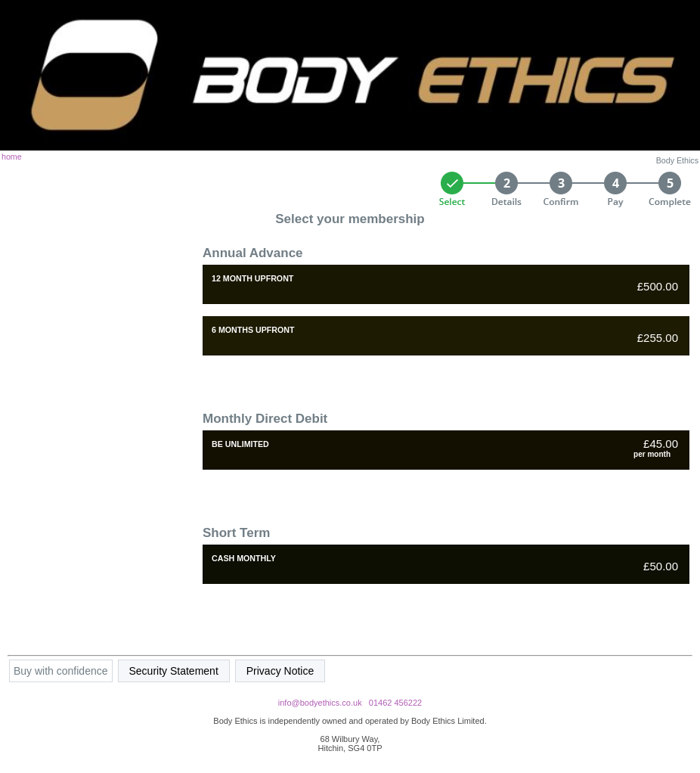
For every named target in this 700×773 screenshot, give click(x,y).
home (12, 157)
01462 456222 (395, 703)
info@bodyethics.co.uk (320, 703)
